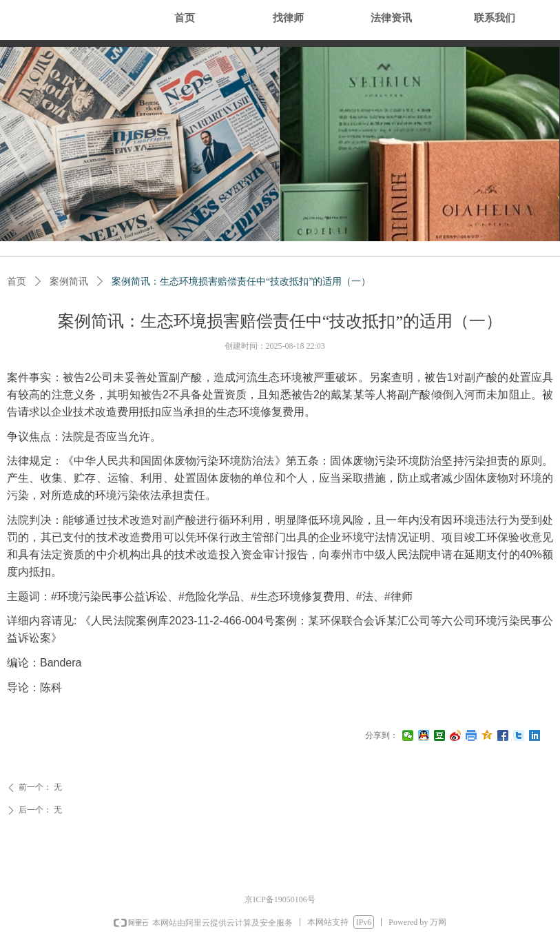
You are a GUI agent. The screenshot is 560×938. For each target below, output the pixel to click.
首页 (17, 282)
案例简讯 (69, 282)
